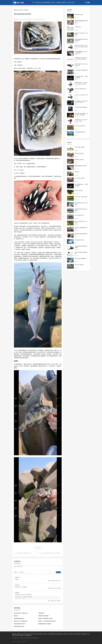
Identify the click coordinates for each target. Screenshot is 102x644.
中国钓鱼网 (24, 642)
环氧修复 (22, 635)
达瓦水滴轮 (66, 634)
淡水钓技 (45, 634)
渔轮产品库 (39, 2)
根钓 (34, 19)
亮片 (38, 19)
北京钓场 (24, 634)
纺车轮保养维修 (59, 634)
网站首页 (14, 634)
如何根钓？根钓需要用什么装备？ (25, 553)
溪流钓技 (41, 634)
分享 (38, 548)
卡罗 (44, 19)
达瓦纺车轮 (71, 634)
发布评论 (58, 572)
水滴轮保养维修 (51, 634)
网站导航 (19, 634)
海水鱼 (28, 634)
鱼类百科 (64, 2)
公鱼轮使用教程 (28, 635)
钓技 (72, 2)
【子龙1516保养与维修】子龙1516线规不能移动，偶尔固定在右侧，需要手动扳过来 (59, 553)
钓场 (69, 2)
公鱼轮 (53, 2)
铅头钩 (42, 19)
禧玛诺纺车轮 (84, 634)
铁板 (39, 19)
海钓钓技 (26, 10)
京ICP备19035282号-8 (34, 638)
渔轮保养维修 (46, 2)
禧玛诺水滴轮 (77, 634)
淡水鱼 (32, 634)
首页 (33, 2)
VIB (36, 19)
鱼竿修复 (58, 2)
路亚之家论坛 (19, 642)
